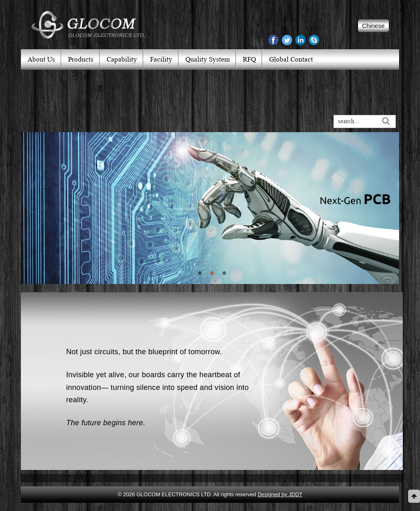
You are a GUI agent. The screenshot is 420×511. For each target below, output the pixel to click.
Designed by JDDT (280, 494)
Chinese (373, 26)
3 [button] (222, 290)
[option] (210, 208)
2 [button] (210, 290)
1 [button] (198, 290)
